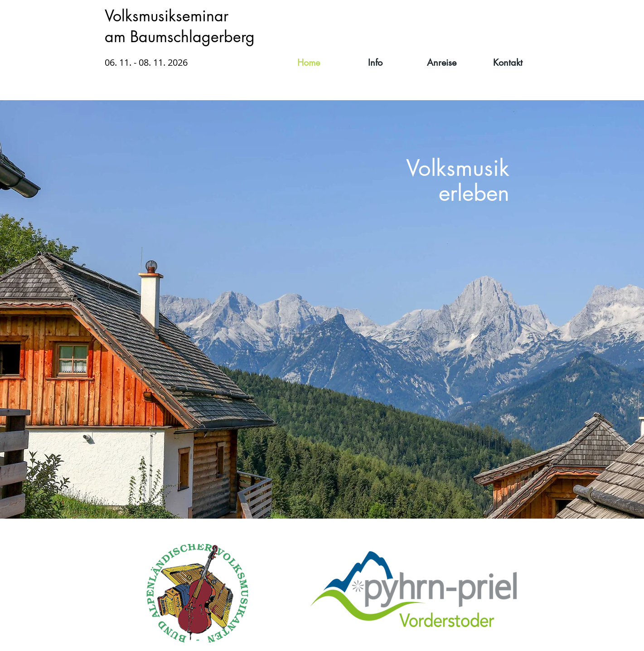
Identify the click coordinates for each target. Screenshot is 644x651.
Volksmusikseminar (167, 16)
